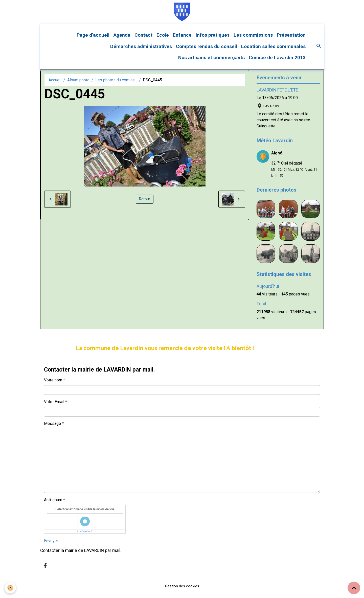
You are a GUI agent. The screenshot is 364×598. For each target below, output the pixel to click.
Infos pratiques (213, 40)
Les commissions (253, 40)
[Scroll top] (354, 588)
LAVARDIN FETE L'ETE (277, 95)
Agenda (122, 40)
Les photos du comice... (116, 85)
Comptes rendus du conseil (207, 51)
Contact (143, 40)
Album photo (78, 85)
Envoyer (51, 546)
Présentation (291, 40)
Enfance (182, 40)
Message (52, 428)
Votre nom (53, 385)
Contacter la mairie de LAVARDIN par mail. (81, 555)
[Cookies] (11, 588)
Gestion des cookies (182, 591)
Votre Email (54, 407)
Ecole (163, 40)
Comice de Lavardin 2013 (277, 63)
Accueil (55, 85)
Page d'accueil (93, 40)
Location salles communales (273, 51)
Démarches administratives (141, 51)
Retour (145, 204)
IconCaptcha (84, 536)
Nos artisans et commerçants (211, 63)
